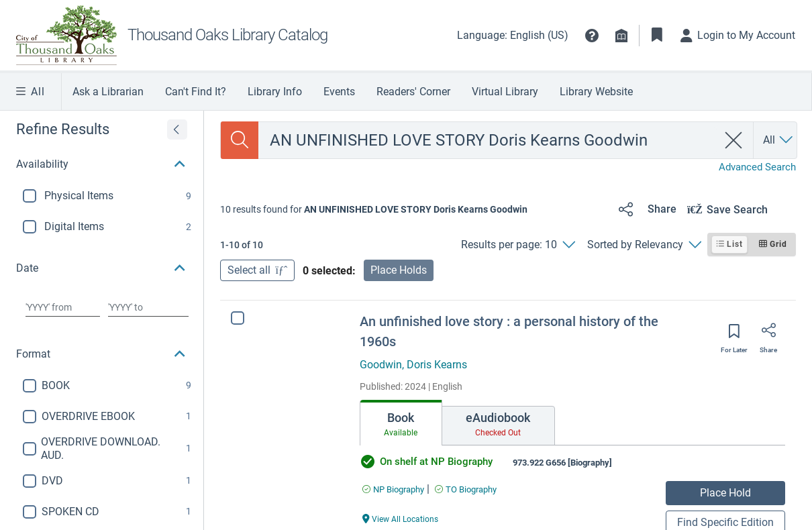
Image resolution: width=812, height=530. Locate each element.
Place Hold (725, 493)
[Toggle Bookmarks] (657, 36)
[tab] (401, 423)
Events (339, 92)
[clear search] (734, 140)
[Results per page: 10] (518, 245)
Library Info (275, 92)
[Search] (240, 140)
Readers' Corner (413, 92)
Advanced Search (757, 167)
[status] (374, 209)
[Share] (645, 209)
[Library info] (621, 36)
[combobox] (488, 140)
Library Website (596, 92)
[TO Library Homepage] (72, 35)
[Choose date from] (63, 307)
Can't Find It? (196, 92)
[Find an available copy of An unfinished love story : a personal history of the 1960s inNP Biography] (393, 489)
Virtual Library (505, 92)
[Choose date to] (148, 307)
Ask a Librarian (108, 92)
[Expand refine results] (177, 129)
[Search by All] (779, 140)
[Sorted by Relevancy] (644, 245)
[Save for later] (734, 335)
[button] (592, 36)
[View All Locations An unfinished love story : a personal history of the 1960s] (401, 518)
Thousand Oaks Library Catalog (227, 35)
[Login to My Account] (738, 36)
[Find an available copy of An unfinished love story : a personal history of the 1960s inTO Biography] (466, 489)
